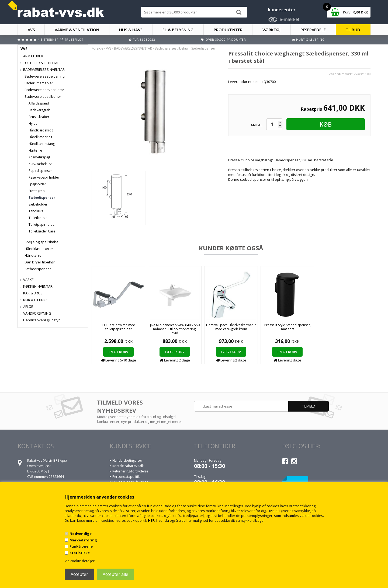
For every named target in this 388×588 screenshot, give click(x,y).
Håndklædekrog (41, 130)
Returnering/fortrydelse (130, 471)
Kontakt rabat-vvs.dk (128, 466)
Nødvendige (81, 534)
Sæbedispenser (42, 198)
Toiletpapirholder (42, 225)
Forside (97, 48)
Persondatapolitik (126, 477)
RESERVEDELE (313, 30)
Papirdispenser (40, 171)
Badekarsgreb (39, 110)
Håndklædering (40, 137)
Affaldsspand (39, 103)
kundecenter (282, 10)
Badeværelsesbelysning (44, 76)
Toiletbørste (38, 218)
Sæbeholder (38, 204)
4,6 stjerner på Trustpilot (60, 40)
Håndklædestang (42, 144)
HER (151, 520)
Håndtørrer (34, 255)
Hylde (33, 123)
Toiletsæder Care (42, 231)
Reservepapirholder (44, 177)
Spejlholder (37, 184)
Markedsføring (83, 540)
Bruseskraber (39, 117)
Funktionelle (81, 546)
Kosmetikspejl (39, 157)
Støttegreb (37, 191)
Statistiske (80, 553)
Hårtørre (35, 150)
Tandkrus (36, 211)
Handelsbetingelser (127, 460)
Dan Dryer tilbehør (40, 262)
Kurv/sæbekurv (40, 164)
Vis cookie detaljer (80, 561)
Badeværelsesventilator (44, 90)
